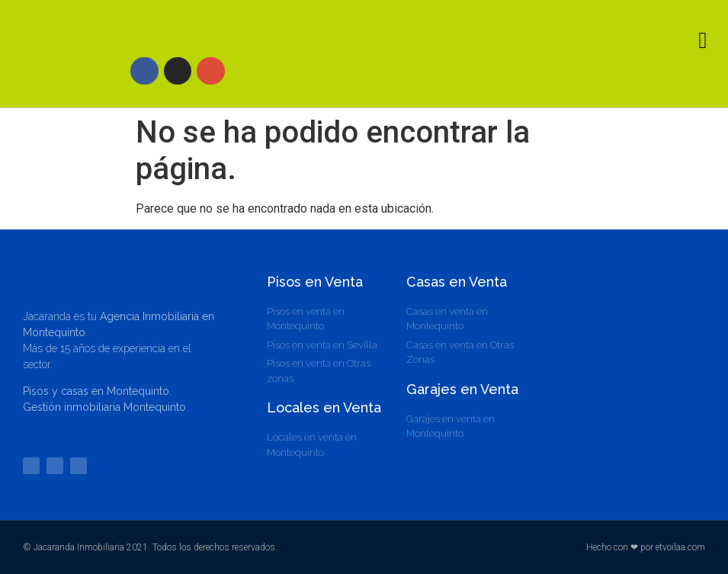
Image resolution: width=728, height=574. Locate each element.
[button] (703, 40)
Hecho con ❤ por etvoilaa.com (646, 547)
